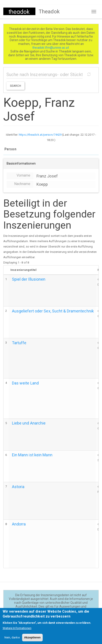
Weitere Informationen (17, 632)
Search (15, 86)
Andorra (19, 524)
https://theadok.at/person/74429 (40, 135)
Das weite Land (25, 383)
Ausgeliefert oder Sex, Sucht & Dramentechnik (53, 311)
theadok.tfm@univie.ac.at (51, 48)
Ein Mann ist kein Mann (32, 455)
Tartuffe (19, 343)
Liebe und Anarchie (29, 423)
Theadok (49, 12)
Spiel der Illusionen (29, 279)
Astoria (18, 487)
